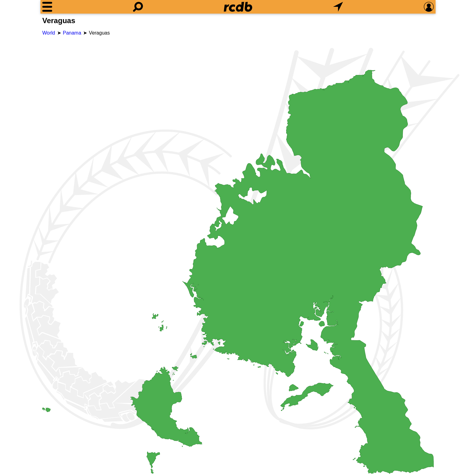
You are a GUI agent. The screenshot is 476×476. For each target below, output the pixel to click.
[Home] (238, 7)
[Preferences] (429, 7)
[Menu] (47, 7)
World (49, 33)
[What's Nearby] (338, 7)
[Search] (138, 7)
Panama (72, 33)
